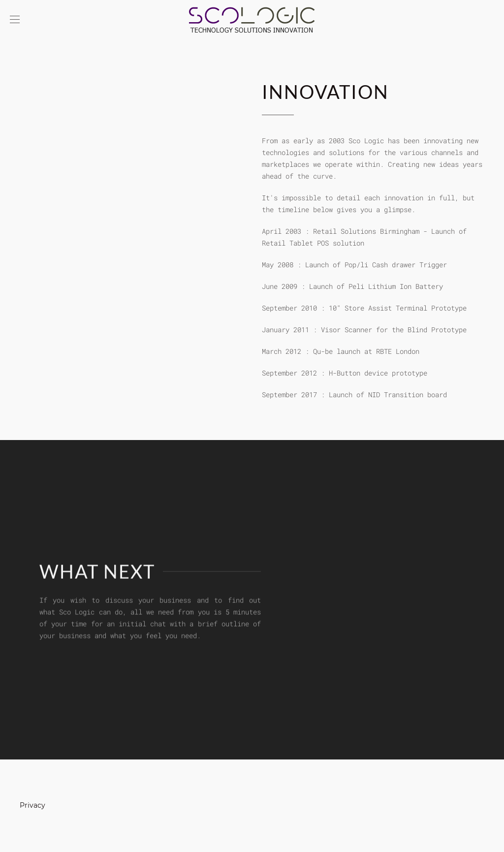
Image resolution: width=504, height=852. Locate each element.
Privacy (32, 805)
